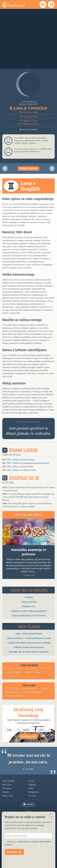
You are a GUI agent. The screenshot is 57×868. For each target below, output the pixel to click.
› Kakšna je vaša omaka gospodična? (29, 611)
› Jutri (19, 669)
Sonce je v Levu (28, 117)
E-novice (32, 796)
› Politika (29, 597)
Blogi (31, 788)
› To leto (46, 669)
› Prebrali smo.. (28, 606)
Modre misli (8, 796)
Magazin (32, 784)
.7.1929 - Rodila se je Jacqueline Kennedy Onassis (26, 463)
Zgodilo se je (24, 478)
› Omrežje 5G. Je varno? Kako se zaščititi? (28, 652)
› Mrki (27, 672)
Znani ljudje (23, 450)
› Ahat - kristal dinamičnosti (28, 634)
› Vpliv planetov (14, 696)
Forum (31, 781)
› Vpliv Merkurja (33, 692)
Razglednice (34, 792)
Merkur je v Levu (28, 121)
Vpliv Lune (7, 784)
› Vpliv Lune (11, 689)
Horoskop (7, 788)
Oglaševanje (28, 815)
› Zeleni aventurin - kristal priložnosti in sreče (28, 638)
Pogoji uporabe (28, 819)
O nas (29, 811)
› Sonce (38, 672)
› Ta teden (32, 669)
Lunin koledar (9, 781)
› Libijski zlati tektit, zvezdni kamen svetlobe (28, 643)
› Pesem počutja (28, 602)
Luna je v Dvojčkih (29, 108)
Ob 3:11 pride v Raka (29, 112)
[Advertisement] (28, 39)
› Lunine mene (12, 672)
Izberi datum (28, 169)
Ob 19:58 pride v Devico (28, 124)
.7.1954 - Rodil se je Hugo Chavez (18, 460)
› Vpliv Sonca (12, 692)
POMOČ (30, 804)
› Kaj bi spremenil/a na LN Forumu (29, 615)
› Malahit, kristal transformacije (29, 647)
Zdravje (6, 792)
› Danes (8, 669)
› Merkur (9, 676)
